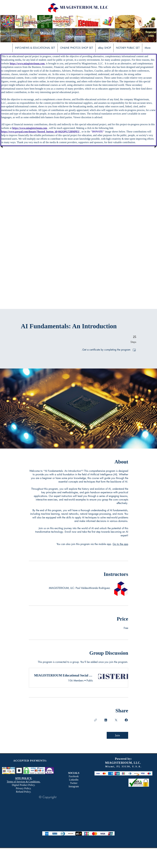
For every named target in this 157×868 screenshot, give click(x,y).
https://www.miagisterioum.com (27, 63)
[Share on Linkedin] (106, 720)
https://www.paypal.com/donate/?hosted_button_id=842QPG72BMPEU (40, 132)
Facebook (74, 776)
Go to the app (120, 544)
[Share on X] (116, 720)
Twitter (74, 783)
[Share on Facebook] (126, 720)
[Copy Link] (95, 720)
